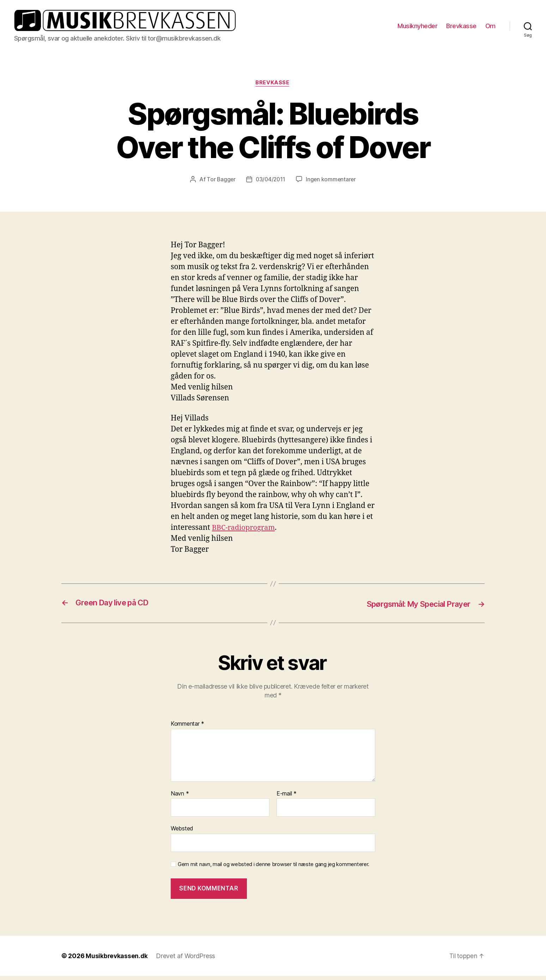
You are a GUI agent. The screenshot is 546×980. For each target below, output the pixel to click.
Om (490, 28)
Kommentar (187, 728)
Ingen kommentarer (332, 183)
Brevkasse (461, 28)
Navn (180, 798)
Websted (182, 833)
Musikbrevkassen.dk (117, 960)
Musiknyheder (417, 28)
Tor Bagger (220, 183)
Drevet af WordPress (187, 960)
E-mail (287, 798)
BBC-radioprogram (245, 532)
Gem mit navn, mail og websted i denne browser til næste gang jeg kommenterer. (274, 868)
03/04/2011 (270, 183)
